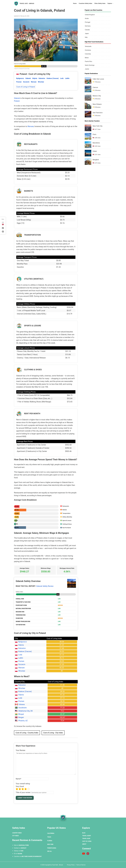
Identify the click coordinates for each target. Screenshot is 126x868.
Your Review (21, 750)
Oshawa (22, 704)
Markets (65, 510)
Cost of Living (87, 841)
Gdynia (35, 78)
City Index (15, 836)
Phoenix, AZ (23, 721)
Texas (49, 837)
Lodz (62, 78)
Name (18, 779)
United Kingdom (90, 15)
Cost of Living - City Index (53, 733)
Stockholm (23, 708)
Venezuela (88, 46)
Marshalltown (24, 845)
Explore (110, 3)
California (51, 833)
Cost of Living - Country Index (27, 733)
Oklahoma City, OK (26, 711)
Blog (84, 833)
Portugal (88, 22)
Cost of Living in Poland (26, 87)
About (84, 844)
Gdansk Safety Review (45, 586)
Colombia (88, 54)
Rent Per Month (67, 528)
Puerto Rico (89, 61)
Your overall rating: (23, 784)
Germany (88, 26)
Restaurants (66, 506)
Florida (50, 841)
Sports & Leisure (67, 521)
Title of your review (23, 792)
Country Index (17, 833)
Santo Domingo (90, 65)
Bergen (21, 717)
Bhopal (21, 714)
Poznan (19, 82)
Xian (22, 851)
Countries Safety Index (85, 3)
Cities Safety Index (100, 3)
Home (75, 3)
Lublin (67, 78)
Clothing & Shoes (67, 524)
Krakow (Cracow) (53, 78)
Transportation (66, 513)
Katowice (42, 78)
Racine (20, 854)
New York (50, 844)
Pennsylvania (52, 848)
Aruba (87, 18)
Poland (17, 101)
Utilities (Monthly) (67, 517)
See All (50, 851)
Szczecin (26, 82)
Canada (87, 30)
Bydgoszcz (20, 78)
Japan (87, 33)
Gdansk (28, 78)
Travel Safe (27, 4)
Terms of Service (81, 865)
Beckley (24, 848)
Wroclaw (41, 82)
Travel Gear (86, 838)
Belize (87, 58)
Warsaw (34, 82)
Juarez (87, 69)
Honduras (88, 50)
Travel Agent (87, 836)
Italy (86, 37)
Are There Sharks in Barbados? (32, 856)
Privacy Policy (71, 865)
